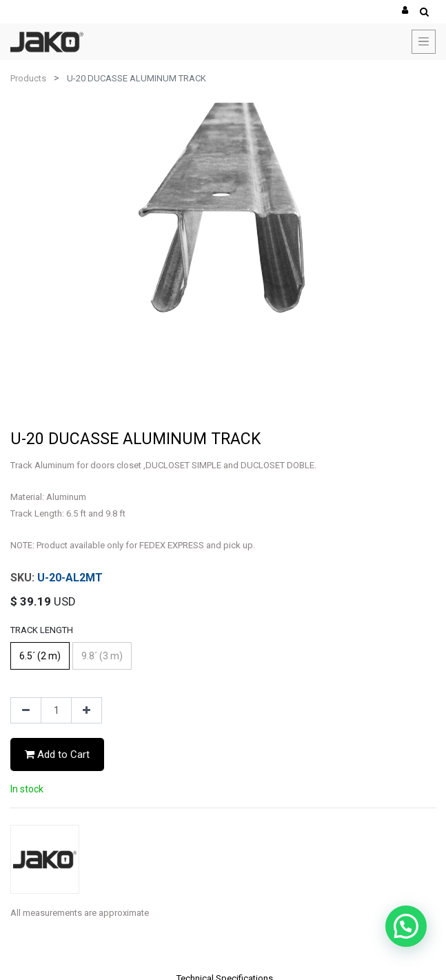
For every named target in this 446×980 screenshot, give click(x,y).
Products (28, 78)
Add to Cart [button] (57, 754)
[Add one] (87, 710)
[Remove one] (26, 710)
